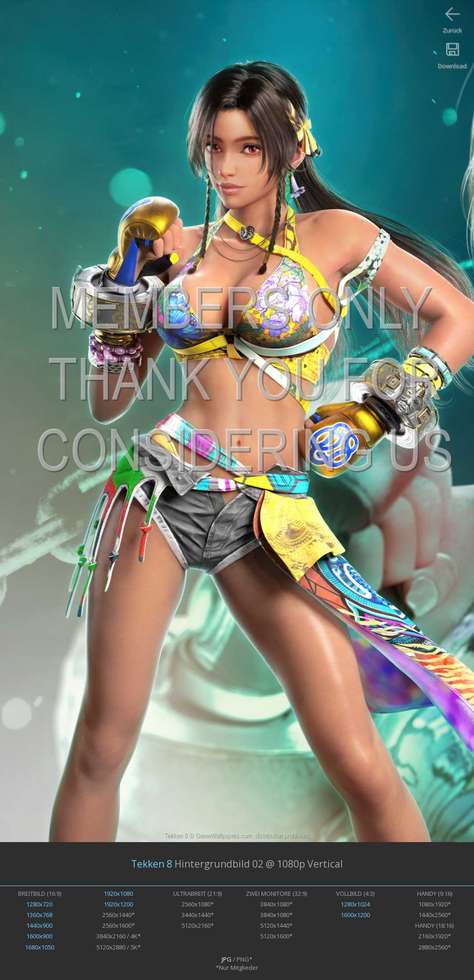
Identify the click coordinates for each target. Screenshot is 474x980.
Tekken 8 (152, 864)
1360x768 (39, 915)
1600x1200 (355, 915)
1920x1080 (118, 893)
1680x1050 (40, 947)
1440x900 (39, 925)
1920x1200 (118, 904)
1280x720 (39, 904)
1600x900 (39, 936)
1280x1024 (355, 904)
